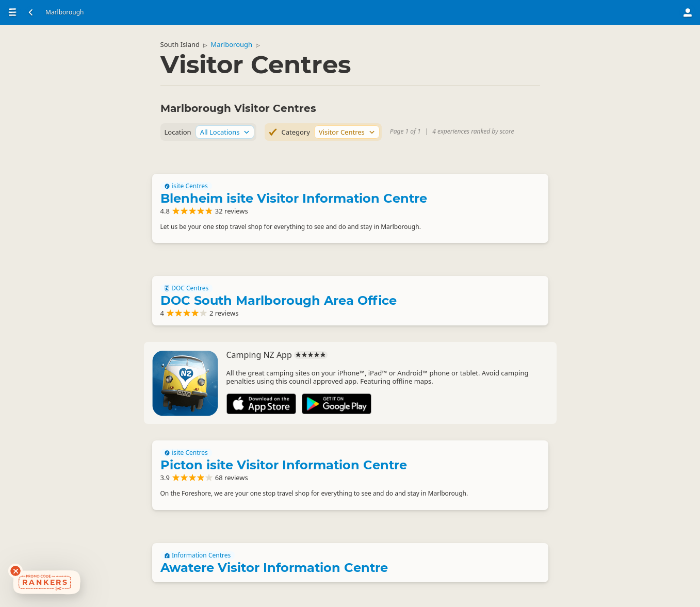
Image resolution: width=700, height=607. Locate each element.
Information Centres (198, 555)
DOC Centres (187, 288)
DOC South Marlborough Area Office (279, 300)
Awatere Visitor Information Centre (274, 568)
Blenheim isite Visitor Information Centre (294, 198)
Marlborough (231, 44)
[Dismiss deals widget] (15, 571)
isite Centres (186, 186)
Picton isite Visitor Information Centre (284, 465)
